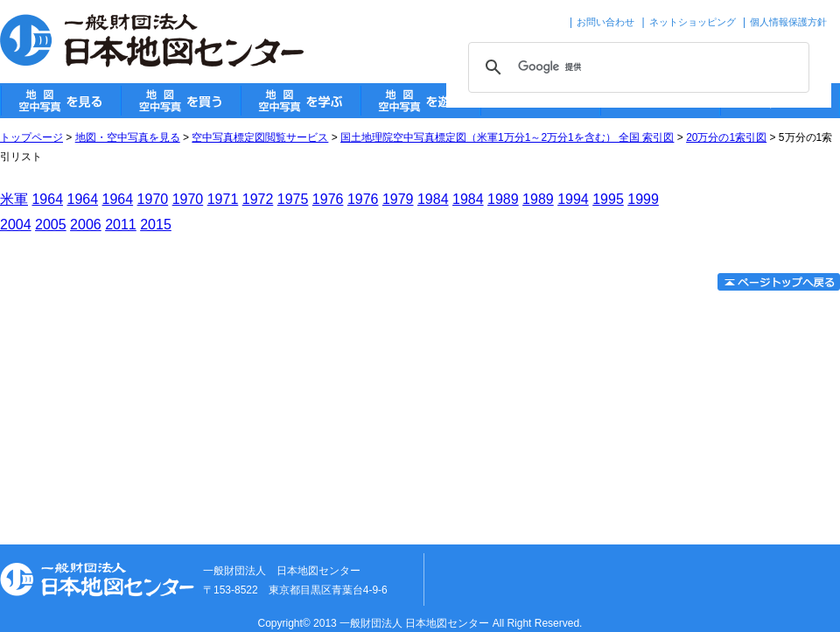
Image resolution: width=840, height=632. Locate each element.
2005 (51, 225)
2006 (86, 225)
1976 (328, 199)
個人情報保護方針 (788, 22)
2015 (156, 225)
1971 (223, 199)
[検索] (636, 67)
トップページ (31, 137)
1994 (573, 199)
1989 (503, 199)
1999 (643, 199)
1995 (608, 199)
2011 (121, 225)
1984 (433, 199)
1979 (398, 199)
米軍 (14, 199)
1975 (293, 199)
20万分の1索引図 (726, 137)
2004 (16, 225)
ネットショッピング (693, 22)
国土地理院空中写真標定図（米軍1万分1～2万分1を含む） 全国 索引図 (507, 137)
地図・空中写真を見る (128, 137)
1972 (258, 199)
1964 (47, 199)
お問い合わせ (605, 22)
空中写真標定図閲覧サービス (260, 137)
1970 (153, 199)
